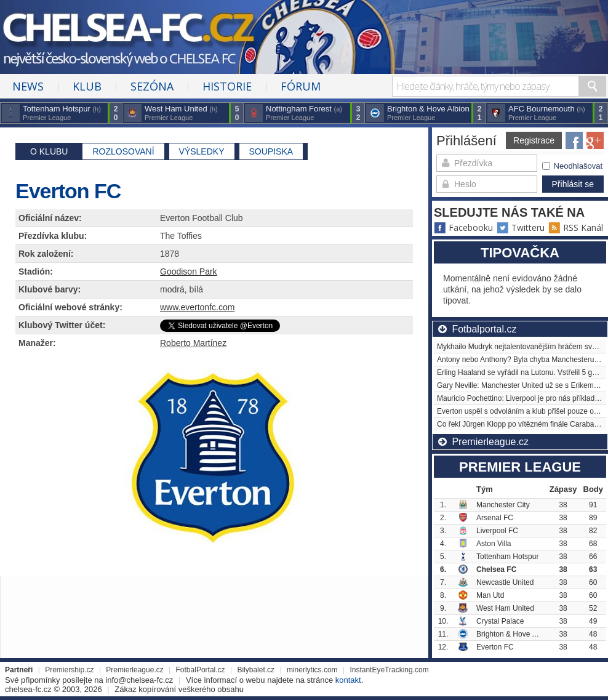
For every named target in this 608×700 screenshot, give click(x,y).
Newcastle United (505, 582)
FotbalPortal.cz (201, 670)
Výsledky (202, 151)
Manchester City (503, 505)
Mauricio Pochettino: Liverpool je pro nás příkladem (521, 398)
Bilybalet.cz (256, 670)
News (28, 86)
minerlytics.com (312, 670)
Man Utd (490, 595)
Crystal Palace (500, 621)
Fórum (301, 86)
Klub (87, 86)
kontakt (348, 680)
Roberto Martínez (193, 343)
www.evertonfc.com (197, 307)
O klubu (49, 151)
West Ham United (505, 608)
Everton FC (495, 647)
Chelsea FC (496, 569)
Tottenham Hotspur (507, 557)
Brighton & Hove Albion (514, 634)
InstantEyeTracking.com (389, 670)
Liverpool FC (497, 531)
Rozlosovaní (123, 151)
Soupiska (271, 151)
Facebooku (463, 227)
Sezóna (152, 86)
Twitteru (521, 227)
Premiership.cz (69, 670)
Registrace (534, 140)
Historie (227, 86)
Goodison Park (189, 272)
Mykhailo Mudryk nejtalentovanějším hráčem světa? (522, 347)
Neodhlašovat (573, 166)
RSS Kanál (576, 227)
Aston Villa (494, 544)
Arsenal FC (495, 518)
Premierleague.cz (134, 670)
